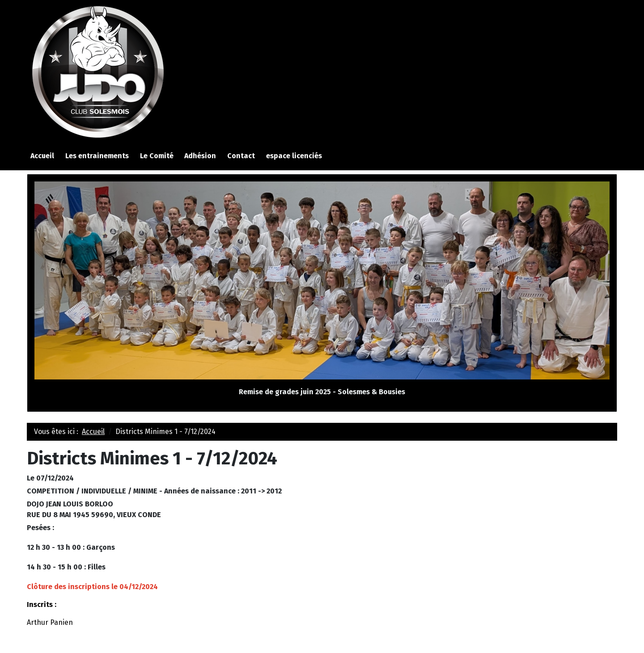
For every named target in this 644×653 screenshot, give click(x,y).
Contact (241, 156)
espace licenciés (294, 156)
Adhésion (200, 156)
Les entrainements (97, 156)
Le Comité (157, 156)
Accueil (42, 156)
